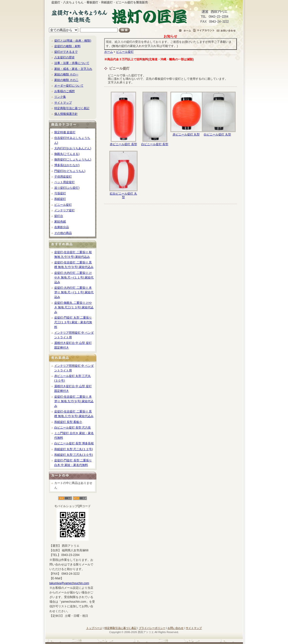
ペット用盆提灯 (65, 182)
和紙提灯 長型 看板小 (68, 422)
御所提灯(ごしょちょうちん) (73, 160)
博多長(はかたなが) (67, 165)
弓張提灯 (60, 193)
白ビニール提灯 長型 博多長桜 (74, 443)
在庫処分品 (62, 227)
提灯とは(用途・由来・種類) (73, 41)
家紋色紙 (60, 222)
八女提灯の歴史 (65, 57)
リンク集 (60, 97)
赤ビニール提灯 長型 (123, 144)
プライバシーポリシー (152, 628)
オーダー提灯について (69, 86)
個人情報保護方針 (66, 114)
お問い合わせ (176, 628)
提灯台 (59, 216)
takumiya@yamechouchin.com (69, 583)
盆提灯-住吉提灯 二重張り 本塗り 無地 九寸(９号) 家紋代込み (74, 401)
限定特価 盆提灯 (65, 132)
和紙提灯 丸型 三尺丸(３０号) (74, 455)
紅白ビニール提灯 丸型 (123, 195)
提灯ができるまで (66, 52)
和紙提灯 (60, 199)
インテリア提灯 (65, 210)
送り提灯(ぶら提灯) (67, 188)
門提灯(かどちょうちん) (70, 171)
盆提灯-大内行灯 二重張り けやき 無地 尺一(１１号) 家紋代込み (74, 277)
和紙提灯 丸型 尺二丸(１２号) (74, 449)
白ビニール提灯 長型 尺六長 (73, 428)
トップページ (94, 628)
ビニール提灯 (63, 205)
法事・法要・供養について (72, 63)
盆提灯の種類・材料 (67, 46)
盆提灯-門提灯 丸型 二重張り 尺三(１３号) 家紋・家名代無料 (73, 322)
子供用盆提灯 (63, 177)
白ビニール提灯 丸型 (217, 134)
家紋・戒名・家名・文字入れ (73, 69)
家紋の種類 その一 (66, 74)
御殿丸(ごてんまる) (67, 154)
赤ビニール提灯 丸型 (186, 134)
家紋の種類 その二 (66, 80)
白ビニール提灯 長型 (155, 144)
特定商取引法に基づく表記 (72, 108)
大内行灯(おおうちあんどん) (73, 148)
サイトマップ (63, 103)
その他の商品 (63, 233)
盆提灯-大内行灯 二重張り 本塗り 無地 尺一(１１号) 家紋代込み (74, 292)
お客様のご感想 (65, 91)
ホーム (109, 52)
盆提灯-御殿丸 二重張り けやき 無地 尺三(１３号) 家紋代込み (74, 307)
